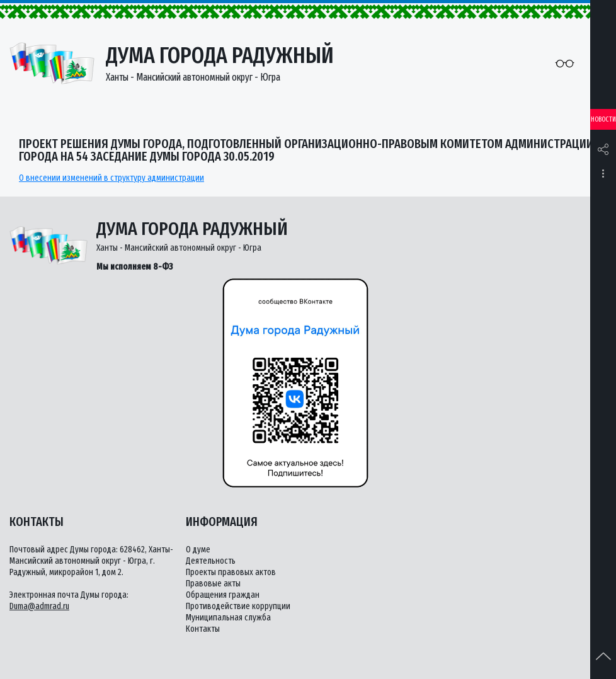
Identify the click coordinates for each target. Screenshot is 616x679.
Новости (603, 119)
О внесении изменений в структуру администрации (111, 178)
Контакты (203, 629)
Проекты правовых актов (231, 572)
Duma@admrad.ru (39, 606)
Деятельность (211, 561)
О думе (198, 550)
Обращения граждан (223, 595)
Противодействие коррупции (238, 606)
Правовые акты (213, 584)
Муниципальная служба (228, 618)
